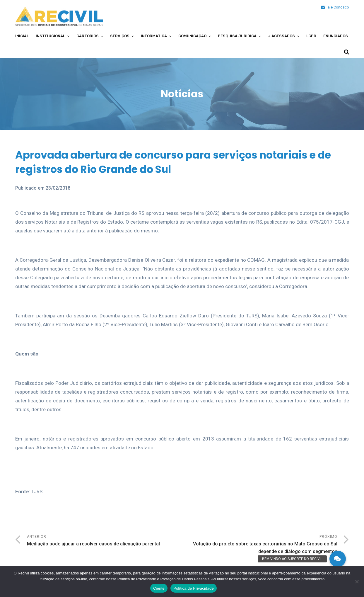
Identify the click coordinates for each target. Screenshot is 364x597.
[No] (357, 581)
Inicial (22, 36)
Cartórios (88, 36)
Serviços (120, 36)
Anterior (105, 541)
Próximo (260, 545)
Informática (154, 36)
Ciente (159, 588)
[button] (338, 559)
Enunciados (336, 36)
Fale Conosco (335, 7)
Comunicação (192, 36)
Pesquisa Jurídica (237, 36)
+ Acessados (281, 36)
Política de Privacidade (194, 588)
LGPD (311, 36)
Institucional (50, 36)
